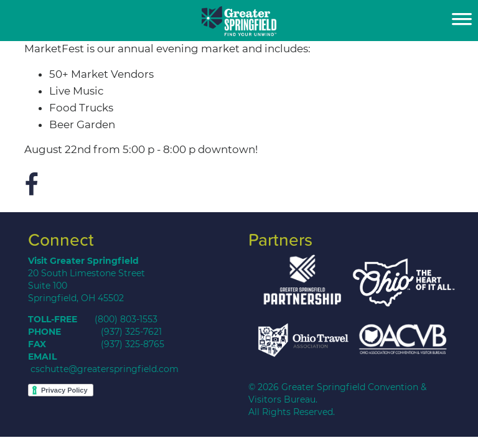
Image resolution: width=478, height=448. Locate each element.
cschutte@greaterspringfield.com (105, 369)
